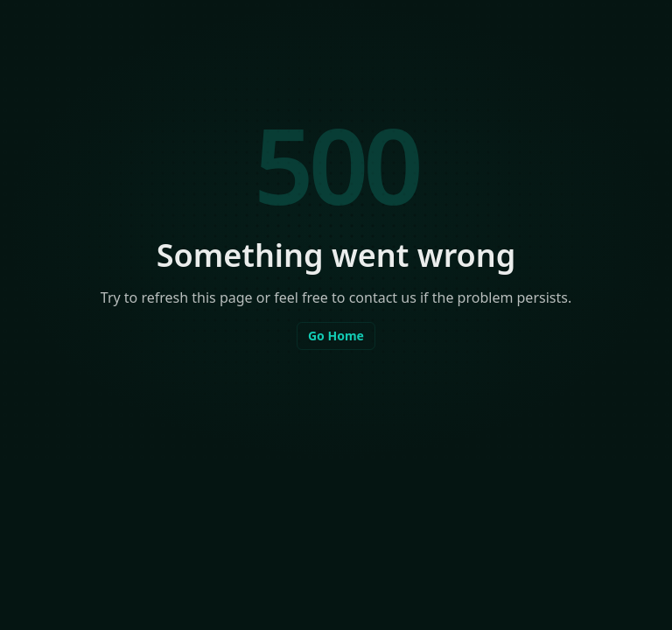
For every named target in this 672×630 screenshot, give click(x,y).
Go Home (336, 336)
